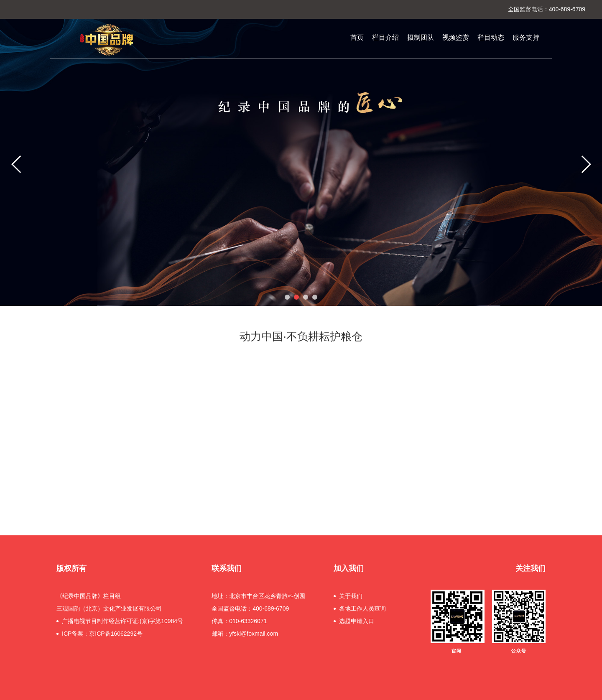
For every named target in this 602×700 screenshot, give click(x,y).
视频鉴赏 (456, 37)
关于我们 (351, 596)
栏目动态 (491, 37)
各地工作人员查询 (362, 608)
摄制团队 (421, 37)
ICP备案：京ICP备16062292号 (102, 634)
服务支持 (526, 37)
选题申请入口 (357, 621)
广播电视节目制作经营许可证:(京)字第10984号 (122, 621)
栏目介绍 (385, 37)
